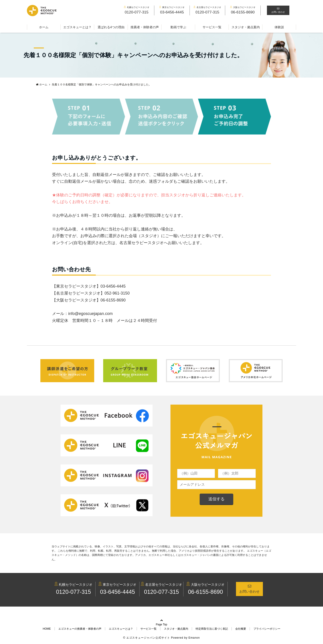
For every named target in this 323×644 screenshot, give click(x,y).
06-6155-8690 (205, 592)
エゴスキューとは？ (77, 27)
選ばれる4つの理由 (111, 27)
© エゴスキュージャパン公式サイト (147, 638)
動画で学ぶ (178, 27)
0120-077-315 (74, 592)
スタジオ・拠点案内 (246, 27)
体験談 (279, 27)
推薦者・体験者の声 (145, 27)
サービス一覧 (212, 27)
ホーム (44, 27)
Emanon (194, 638)
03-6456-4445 (118, 592)
